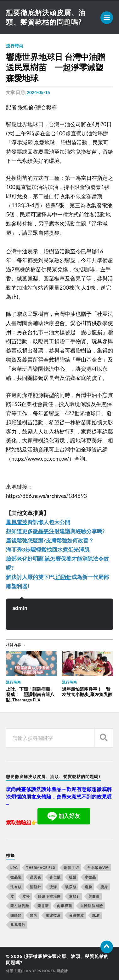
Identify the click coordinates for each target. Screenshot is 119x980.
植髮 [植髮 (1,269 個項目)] (73, 877)
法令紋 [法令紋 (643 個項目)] (16, 887)
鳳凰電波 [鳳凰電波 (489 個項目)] (18, 925)
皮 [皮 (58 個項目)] (12, 896)
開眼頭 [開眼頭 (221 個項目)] (16, 915)
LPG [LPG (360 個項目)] (14, 868)
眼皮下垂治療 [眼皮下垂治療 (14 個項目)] (49, 896)
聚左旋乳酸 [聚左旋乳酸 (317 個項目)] (20, 906)
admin (20, 608)
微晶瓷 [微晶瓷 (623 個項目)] (16, 877)
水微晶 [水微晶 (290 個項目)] (90, 877)
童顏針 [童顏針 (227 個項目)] (75, 896)
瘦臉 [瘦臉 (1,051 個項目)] (88, 887)
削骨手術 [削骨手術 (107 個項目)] (71, 868)
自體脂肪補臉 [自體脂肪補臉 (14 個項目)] (92, 906)
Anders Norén (41, 971)
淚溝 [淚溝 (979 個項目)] (53, 887)
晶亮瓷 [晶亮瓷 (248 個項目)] (36, 877)
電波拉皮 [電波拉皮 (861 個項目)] (53, 915)
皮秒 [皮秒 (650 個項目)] (26, 896)
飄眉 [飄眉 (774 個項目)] (96, 915)
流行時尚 (15, 46)
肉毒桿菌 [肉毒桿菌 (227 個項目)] (65, 906)
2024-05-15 (38, 92)
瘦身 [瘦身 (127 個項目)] (104, 887)
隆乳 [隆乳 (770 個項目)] (34, 915)
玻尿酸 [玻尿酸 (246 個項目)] (71, 887)
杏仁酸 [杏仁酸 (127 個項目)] (55, 877)
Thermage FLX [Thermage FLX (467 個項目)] (41, 868)
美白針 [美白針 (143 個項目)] (94, 896)
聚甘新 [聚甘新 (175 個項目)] (43, 906)
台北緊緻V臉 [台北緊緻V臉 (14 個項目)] (98, 868)
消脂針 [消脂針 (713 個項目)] (36, 887)
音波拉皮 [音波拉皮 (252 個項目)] (76, 915)
